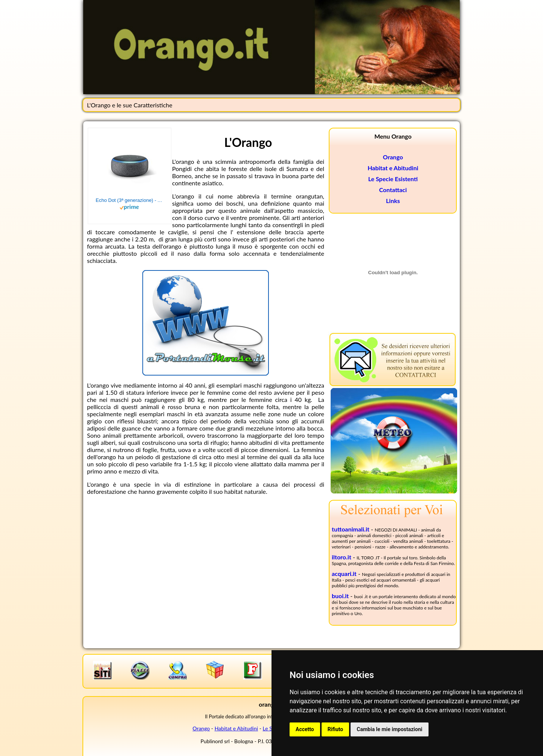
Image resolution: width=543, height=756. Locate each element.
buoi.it (340, 596)
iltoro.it (342, 557)
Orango (393, 157)
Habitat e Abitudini (393, 168)
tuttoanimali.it (351, 529)
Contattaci (393, 190)
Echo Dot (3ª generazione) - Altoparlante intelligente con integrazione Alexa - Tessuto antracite (130, 200)
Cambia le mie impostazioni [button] (389, 729)
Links (393, 201)
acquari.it (344, 573)
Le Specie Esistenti (393, 179)
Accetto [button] (305, 729)
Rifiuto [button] (336, 729)
